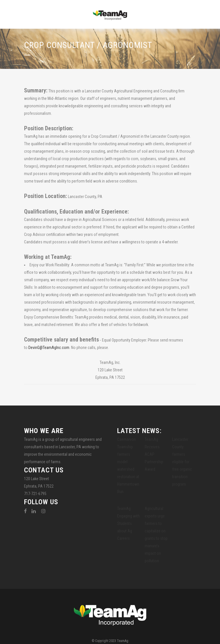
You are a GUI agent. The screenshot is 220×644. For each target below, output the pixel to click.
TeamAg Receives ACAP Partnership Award (154, 454)
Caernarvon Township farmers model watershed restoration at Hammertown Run (128, 465)
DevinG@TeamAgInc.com (49, 348)
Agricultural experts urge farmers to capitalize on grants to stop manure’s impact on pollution (156, 535)
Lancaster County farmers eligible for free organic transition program (182, 462)
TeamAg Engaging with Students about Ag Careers (128, 523)
